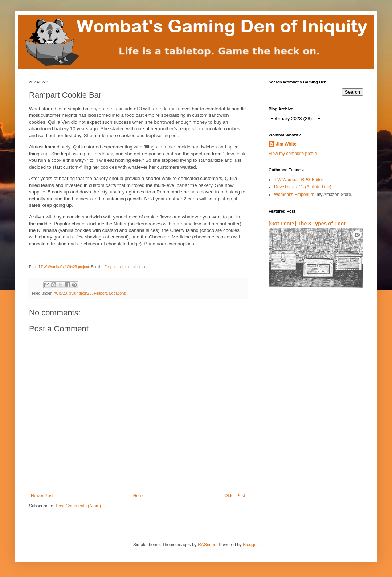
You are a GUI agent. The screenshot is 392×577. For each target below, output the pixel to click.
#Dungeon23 (81, 293)
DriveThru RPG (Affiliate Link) (303, 187)
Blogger (250, 545)
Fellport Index (116, 267)
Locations (117, 293)
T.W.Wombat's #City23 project (65, 267)
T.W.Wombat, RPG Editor (299, 180)
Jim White (286, 144)
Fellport (100, 293)
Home (139, 496)
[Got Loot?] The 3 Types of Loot (307, 224)
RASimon (207, 545)
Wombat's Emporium (294, 195)
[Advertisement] (311, 379)
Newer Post (42, 496)
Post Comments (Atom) (78, 506)
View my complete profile (293, 154)
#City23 (60, 293)
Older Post (235, 496)
